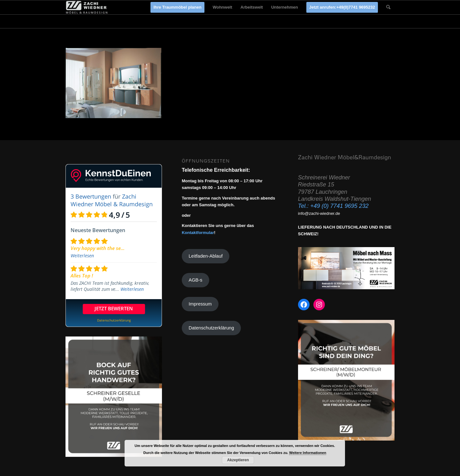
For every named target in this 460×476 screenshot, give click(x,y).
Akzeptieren (238, 460)
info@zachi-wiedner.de (319, 213)
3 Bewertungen (91, 196)
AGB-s (195, 280)
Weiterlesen (82, 256)
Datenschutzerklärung (211, 328)
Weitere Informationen (308, 453)
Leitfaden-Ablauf (205, 256)
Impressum (200, 304)
